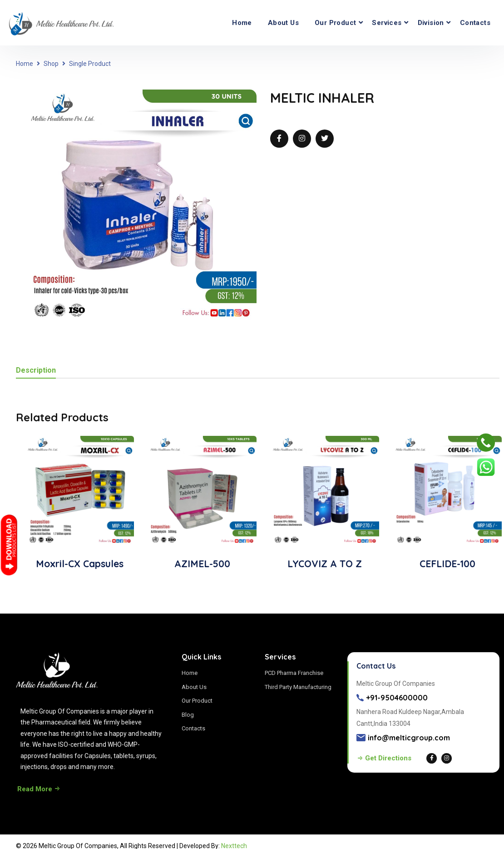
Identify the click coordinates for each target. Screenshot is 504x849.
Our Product (335, 23)
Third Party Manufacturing (298, 687)
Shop (51, 64)
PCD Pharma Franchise (294, 673)
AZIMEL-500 (202, 564)
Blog (188, 715)
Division (431, 23)
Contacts (475, 23)
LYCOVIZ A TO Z (325, 564)
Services (387, 23)
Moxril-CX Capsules (80, 564)
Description (36, 371)
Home (242, 23)
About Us (283, 23)
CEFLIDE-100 (447, 564)
